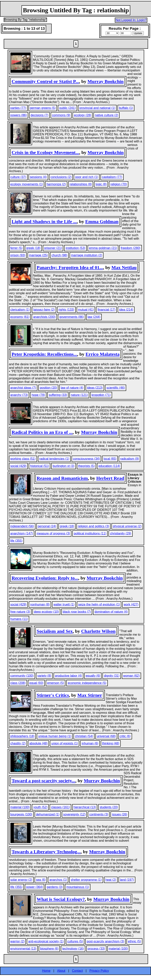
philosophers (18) (22, 736)
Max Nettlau (124, 267)
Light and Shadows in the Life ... (44, 221)
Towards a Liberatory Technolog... (46, 852)
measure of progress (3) (53, 533)
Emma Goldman (102, 221)
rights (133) (66, 310)
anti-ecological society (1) (46, 941)
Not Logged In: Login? (131, 20)
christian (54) (84, 736)
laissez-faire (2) (44, 310)
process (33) (96, 949)
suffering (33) (58, 395)
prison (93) (18, 255)
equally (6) (93, 676)
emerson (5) (56, 683)
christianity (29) (120, 533)
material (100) (20, 807)
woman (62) (131, 676)
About (61, 971)
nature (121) (79, 395)
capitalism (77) (112, 177)
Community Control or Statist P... (45, 81)
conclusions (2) (61, 177)
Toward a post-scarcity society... (44, 781)
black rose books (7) (77, 612)
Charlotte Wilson (98, 631)
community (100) (22, 676)
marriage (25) (38, 255)
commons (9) (61, 115)
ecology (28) (83, 115)
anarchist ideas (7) (23, 388)
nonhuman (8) (40, 604)
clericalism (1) (20, 310)
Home (46, 971)
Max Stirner (90, 695)
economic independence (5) (87, 683)
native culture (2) (107, 115)
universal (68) (106, 736)
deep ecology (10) (46, 612)
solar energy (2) (21, 880)
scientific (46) (116, 388)
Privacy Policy (99, 971)
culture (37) (18, 177)
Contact (77, 971)
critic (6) (125, 736)
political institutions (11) (90, 533)
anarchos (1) (58, 880)
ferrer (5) (16, 248)
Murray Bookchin (106, 81)
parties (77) (18, 108)
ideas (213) (95, 388)
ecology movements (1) (27, 184)
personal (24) (47, 526)
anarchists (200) (44, 317)
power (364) (35, 887)
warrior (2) (18, 941)
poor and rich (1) (87, 177)
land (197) (127, 880)
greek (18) (33, 248)
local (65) (110, 459)
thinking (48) (111, 743)
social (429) (18, 466)
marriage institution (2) (87, 255)
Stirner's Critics (53, 695)
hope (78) (38, 395)
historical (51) (40, 466)
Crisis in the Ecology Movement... (45, 152)
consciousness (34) (86, 459)
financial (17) (106, 310)
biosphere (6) (49, 949)
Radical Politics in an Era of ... (42, 432)
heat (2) (111, 880)
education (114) (109, 466)
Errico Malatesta (102, 354)
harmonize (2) (56, 184)
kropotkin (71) (101, 395)
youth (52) (40, 807)
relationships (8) (81, 184)
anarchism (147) (22, 533)
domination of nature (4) (111, 612)
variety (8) (44, 676)
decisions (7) (39, 115)
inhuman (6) (90, 743)
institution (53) (75, 248)
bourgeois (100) (21, 814)
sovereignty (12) (74, 814)
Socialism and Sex (55, 631)
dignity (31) (112, 676)
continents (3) (99, 814)
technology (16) (73, 949)
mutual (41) (86, 310)
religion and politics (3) (93, 526)
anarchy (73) (19, 395)
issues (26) (120, 814)
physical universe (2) (127, 526)
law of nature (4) (72, 388)
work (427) (131, 604)
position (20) (48, 388)
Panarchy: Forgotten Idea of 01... (70, 267)
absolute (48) (38, 743)
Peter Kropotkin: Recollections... (44, 354)
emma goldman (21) (103, 248)
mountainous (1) (78, 887)
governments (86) (71, 317)
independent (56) (22, 526)
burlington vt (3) (63, 466)
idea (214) (126, 310)
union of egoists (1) (65, 743)
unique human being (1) (55, 736)
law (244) (94, 317)
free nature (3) (20, 612)
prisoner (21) (53, 248)
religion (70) (119, 184)
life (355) (16, 541)
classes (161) (60, 807)
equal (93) (36, 683)
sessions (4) (38, 177)
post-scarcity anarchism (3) (105, 941)
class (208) (18, 683)
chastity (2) (18, 743)
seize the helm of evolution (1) (99, 604)
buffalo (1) (126, 108)
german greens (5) (43, 108)
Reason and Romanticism (62, 478)
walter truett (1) (64, 604)
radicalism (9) (129, 459)
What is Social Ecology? (61, 899)
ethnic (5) (134, 941)
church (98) (59, 255)
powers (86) (19, 115)
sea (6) (41, 880)
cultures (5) (75, 941)
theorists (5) (86, 466)
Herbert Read (110, 478)
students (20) (109, 807)
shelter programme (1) (86, 880)
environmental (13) (23, 949)
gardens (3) (55, 887)
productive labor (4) (68, 676)
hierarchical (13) (85, 807)
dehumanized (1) (48, 814)
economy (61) (20, 317)
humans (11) (19, 619)
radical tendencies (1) (54, 459)
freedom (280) (131, 248)
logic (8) (101, 184)
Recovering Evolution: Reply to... (45, 578)
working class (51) (23, 459)
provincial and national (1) (97, 108)
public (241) (67, 108)
